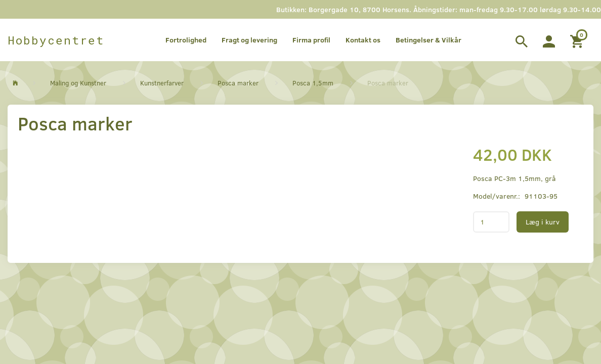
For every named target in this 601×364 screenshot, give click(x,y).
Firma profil (311, 40)
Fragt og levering (249, 40)
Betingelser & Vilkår (428, 40)
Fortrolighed (186, 40)
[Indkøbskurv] (578, 40)
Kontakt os (363, 40)
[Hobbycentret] (56, 40)
